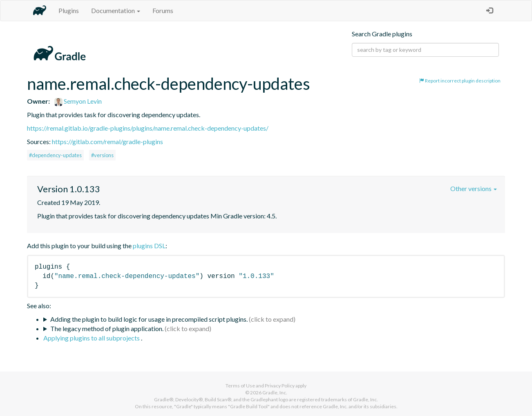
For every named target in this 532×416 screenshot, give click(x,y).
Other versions (474, 188)
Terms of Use (240, 386)
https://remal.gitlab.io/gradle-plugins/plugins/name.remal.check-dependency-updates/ (148, 128)
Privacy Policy (280, 386)
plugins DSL (149, 246)
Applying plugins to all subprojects (92, 338)
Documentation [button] (116, 10)
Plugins (69, 10)
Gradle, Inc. (275, 393)
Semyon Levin (78, 101)
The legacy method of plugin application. (107, 328)
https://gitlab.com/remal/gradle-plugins (107, 141)
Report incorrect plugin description (460, 81)
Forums (163, 10)
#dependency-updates (55, 155)
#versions (102, 155)
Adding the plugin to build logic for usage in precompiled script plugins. (149, 319)
